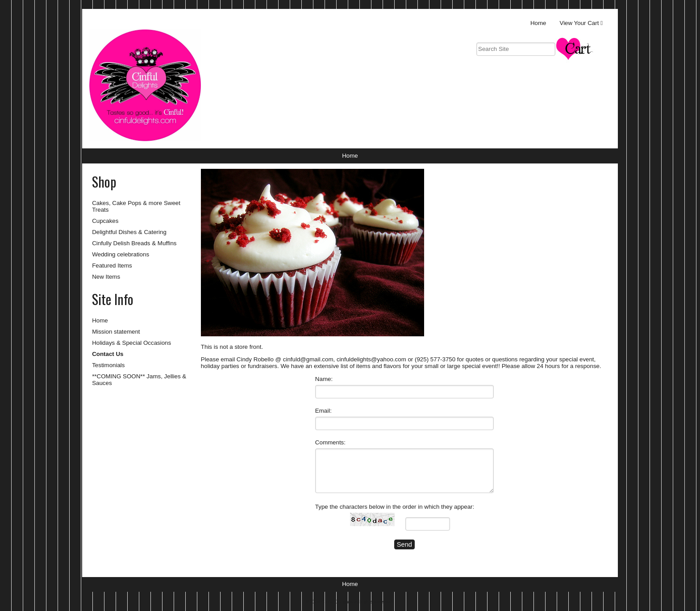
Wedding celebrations (121, 254)
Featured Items (112, 266)
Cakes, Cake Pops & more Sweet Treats (136, 206)
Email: (323, 411)
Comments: (330, 442)
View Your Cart (579, 23)
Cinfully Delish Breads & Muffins (134, 243)
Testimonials (108, 365)
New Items (106, 277)
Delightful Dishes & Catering (129, 232)
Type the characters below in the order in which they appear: (395, 507)
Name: (324, 379)
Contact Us (108, 354)
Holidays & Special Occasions (131, 343)
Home (538, 23)
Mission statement (116, 332)
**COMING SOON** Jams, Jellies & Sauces (139, 380)
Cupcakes (105, 221)
